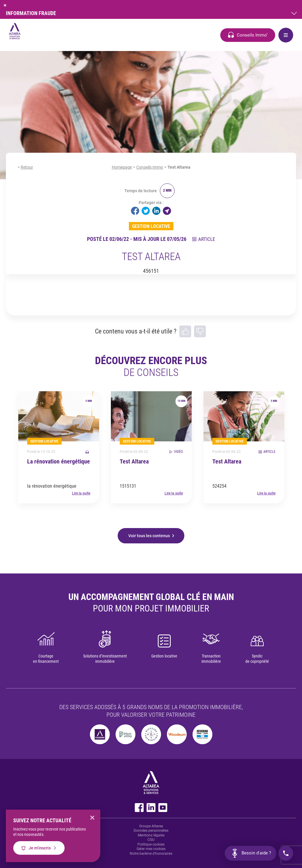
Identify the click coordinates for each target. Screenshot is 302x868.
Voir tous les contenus (149, 536)
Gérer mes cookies (151, 849)
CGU (151, 840)
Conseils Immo (150, 167)
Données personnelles (151, 831)
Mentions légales (151, 835)
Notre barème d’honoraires (151, 854)
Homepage (122, 167)
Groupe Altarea (151, 826)
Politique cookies (151, 844)
